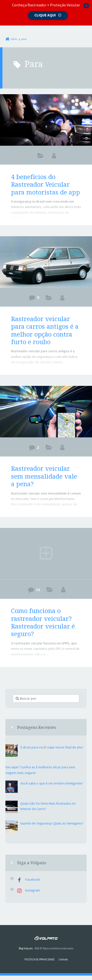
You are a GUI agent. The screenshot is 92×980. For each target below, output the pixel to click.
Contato (63, 959)
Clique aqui (45, 15)
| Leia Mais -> (20, 373)
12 (38, 589)
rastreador (49, 299)
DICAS (41, 157)
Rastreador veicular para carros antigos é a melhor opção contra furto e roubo (45, 330)
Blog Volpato (26, 948)
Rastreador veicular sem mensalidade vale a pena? (44, 476)
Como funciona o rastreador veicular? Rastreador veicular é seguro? (43, 622)
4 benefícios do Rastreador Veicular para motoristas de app (46, 184)
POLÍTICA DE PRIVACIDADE (40, 959)
